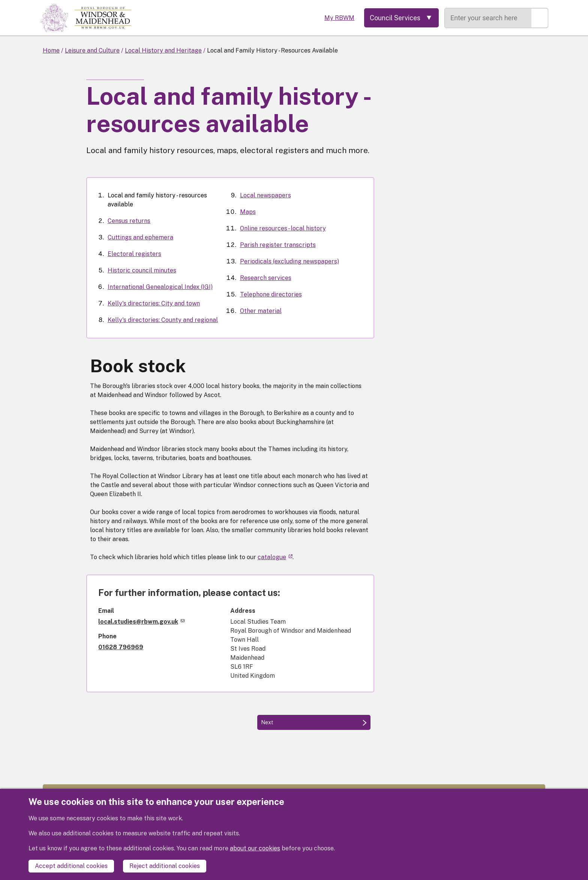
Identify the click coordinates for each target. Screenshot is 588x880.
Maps (248, 212)
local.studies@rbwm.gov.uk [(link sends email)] (141, 622)
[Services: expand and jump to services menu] (401, 18)
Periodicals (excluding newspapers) (289, 261)
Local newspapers (265, 195)
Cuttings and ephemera (140, 237)
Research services (266, 278)
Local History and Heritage (163, 50)
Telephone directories (271, 294)
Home (51, 50)
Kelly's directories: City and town (154, 303)
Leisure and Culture (92, 50)
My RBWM (338, 18)
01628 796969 (121, 647)
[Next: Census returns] (314, 722)
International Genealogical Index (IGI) (160, 287)
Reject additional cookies (165, 866)
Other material (261, 311)
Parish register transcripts (278, 245)
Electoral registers (134, 254)
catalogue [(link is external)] (275, 557)
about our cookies (255, 848)
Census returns (129, 221)
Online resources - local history (283, 228)
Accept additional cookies (71, 866)
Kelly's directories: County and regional (163, 320)
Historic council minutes (142, 270)
